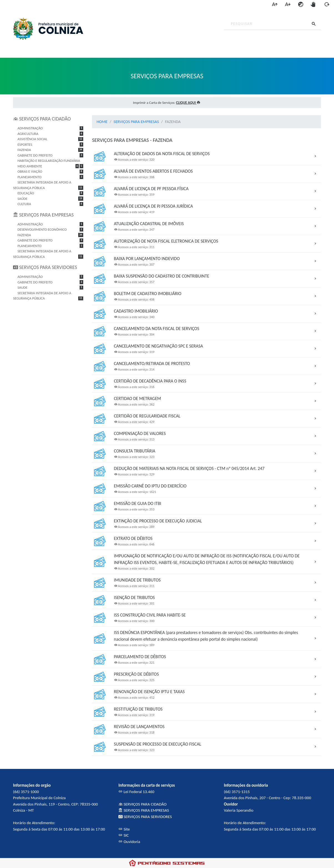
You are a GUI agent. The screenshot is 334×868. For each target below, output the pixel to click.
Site (124, 829)
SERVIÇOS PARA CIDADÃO (142, 804)
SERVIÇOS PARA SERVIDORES (145, 817)
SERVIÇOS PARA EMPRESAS (136, 122)
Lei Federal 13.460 (136, 792)
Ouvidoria (129, 842)
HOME (102, 122)
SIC (124, 835)
